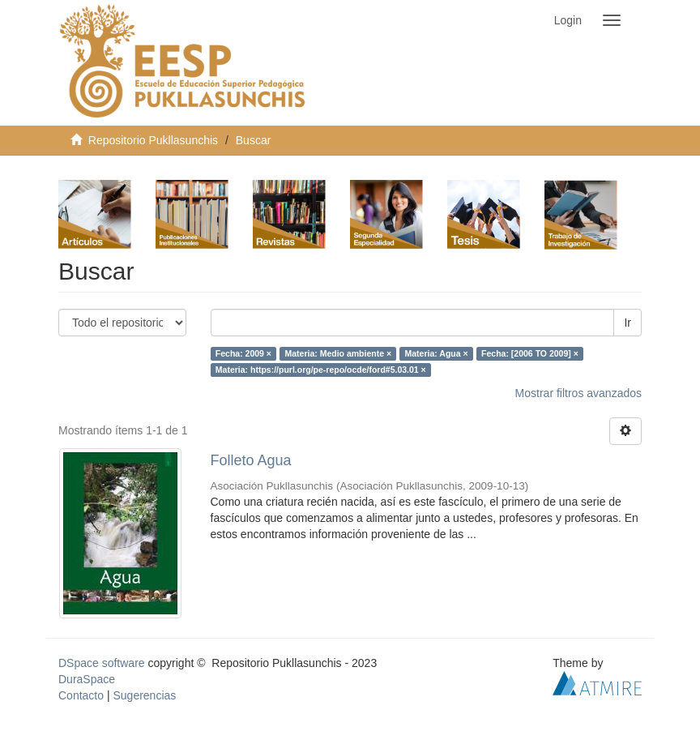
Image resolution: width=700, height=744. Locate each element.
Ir (627, 323)
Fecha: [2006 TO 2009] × (530, 353)
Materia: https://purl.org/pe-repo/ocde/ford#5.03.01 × (321, 370)
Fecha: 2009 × (243, 353)
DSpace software (102, 663)
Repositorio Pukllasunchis (153, 140)
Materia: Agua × (437, 353)
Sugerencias (144, 695)
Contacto (81, 695)
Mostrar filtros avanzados (578, 393)
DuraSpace (87, 679)
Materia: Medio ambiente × (338, 353)
